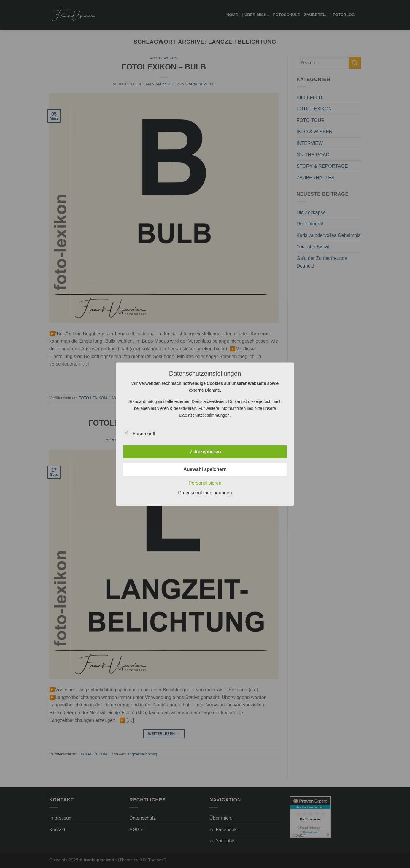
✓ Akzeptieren (205, 452)
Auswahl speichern (205, 469)
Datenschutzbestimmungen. (205, 415)
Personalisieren (205, 483)
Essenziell (139, 433)
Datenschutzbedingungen (205, 493)
